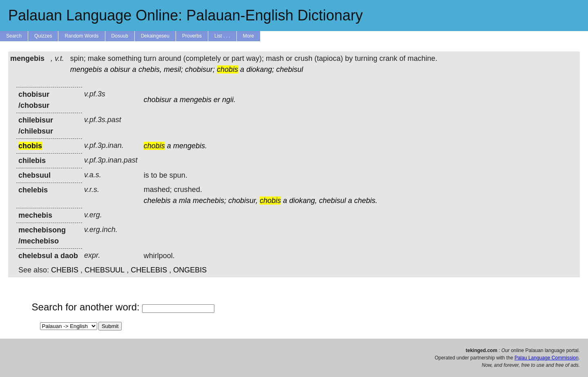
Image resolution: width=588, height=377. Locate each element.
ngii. (229, 100)
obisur (120, 69)
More (248, 36)
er (217, 100)
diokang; (260, 69)
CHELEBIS (149, 270)
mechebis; (209, 201)
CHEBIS (65, 270)
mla (185, 201)
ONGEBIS (190, 270)
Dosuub (120, 36)
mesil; (173, 69)
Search (14, 36)
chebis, (150, 69)
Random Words (81, 36)
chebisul (290, 69)
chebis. (366, 201)
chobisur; (200, 69)
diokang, (303, 201)
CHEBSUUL (105, 270)
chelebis (157, 201)
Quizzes (43, 36)
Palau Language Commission (547, 358)
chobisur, (243, 201)
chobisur (158, 100)
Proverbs (192, 36)
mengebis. (190, 146)
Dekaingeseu (155, 36)
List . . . (222, 36)
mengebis (86, 69)
